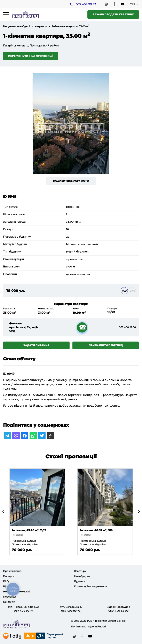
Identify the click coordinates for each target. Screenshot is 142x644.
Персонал (10, 597)
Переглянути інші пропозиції (31, 56)
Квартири (41, 26)
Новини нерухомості (16, 592)
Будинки (80, 581)
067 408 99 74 (127, 327)
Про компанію (12, 571)
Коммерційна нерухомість (91, 586)
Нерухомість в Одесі (16, 26)
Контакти (9, 602)
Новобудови (82, 576)
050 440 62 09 (118, 611)
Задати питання (36, 345)
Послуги (9, 576)
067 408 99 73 (86, 4)
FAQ (6, 581)
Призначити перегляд (106, 345)
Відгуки (8, 586)
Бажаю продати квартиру (113, 14)
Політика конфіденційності (88, 627)
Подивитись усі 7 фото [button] (71, 181)
